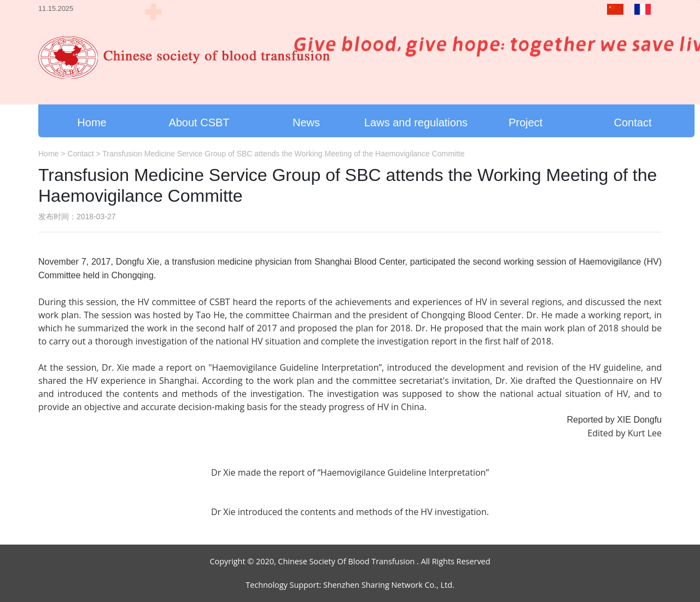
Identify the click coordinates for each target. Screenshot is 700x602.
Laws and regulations (416, 122)
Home (92, 122)
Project (526, 122)
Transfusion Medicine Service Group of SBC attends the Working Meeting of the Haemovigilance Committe (283, 154)
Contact (633, 122)
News (306, 122)
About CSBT (199, 122)
